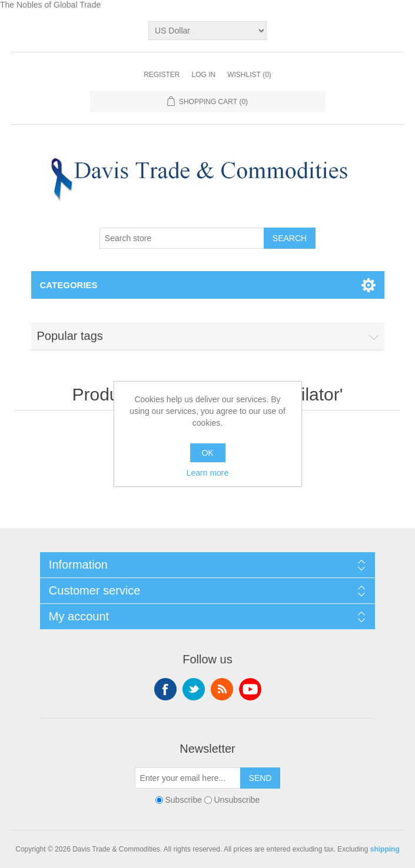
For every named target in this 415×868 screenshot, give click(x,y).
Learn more (208, 473)
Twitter (194, 689)
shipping (385, 849)
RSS (222, 689)
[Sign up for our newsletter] (188, 778)
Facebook (165, 689)
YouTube (250, 689)
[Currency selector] (207, 31)
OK (207, 453)
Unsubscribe (237, 800)
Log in (203, 75)
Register (162, 75)
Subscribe (184, 800)
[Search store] (182, 238)
